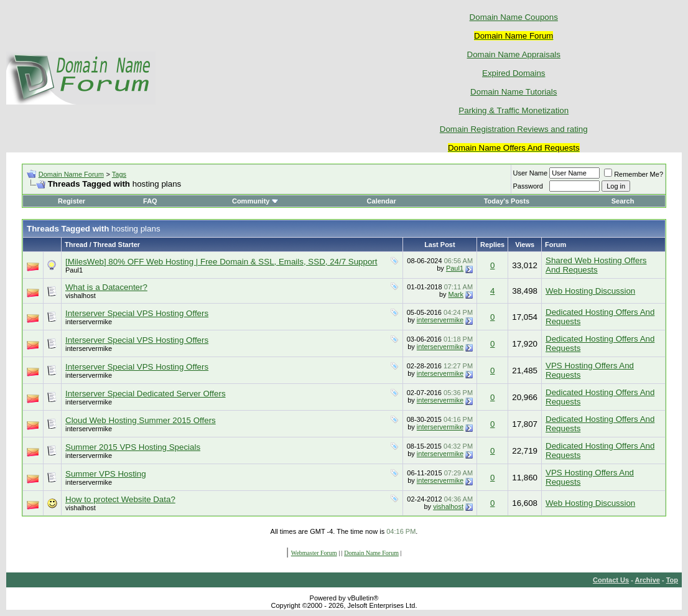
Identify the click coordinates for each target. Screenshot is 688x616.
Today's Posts (507, 201)
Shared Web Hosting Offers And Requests (596, 265)
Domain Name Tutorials (514, 92)
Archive (648, 580)
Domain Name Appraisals (514, 54)
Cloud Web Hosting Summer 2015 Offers (141, 420)
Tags (119, 174)
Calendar (382, 201)
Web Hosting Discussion (590, 291)
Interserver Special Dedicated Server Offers (146, 394)
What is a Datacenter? (106, 287)
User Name (531, 173)
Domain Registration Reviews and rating (514, 129)
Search (623, 201)
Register (72, 201)
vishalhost (81, 296)
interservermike (89, 322)
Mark (456, 294)
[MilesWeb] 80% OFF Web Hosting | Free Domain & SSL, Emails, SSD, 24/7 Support (221, 262)
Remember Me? (634, 174)
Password (528, 186)
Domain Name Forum (71, 174)
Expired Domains (514, 73)
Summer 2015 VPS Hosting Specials (133, 447)
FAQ (150, 201)
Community (255, 201)
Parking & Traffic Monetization (514, 110)
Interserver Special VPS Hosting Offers (137, 313)
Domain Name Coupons (514, 17)
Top (672, 580)
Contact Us (611, 580)
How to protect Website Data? (120, 499)
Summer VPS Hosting (106, 474)
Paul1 (74, 270)
